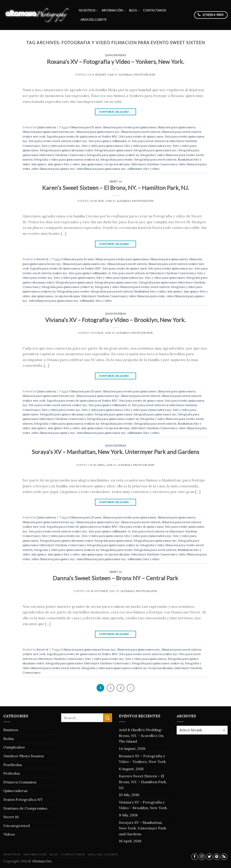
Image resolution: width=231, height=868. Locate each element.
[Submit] (108, 718)
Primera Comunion (20, 782)
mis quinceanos (92, 164)
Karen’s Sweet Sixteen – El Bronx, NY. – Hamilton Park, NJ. (115, 188)
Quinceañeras (115, 55)
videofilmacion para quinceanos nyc (101, 169)
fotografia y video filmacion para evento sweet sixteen (132, 287)
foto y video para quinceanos (165, 278)
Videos (9, 834)
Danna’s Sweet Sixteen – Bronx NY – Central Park (115, 578)
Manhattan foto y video (150, 291)
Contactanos (154, 10)
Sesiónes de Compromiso (25, 808)
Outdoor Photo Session (24, 756)
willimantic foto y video (143, 169)
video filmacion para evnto (147, 296)
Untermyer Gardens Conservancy (154, 164)
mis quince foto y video (64, 164)
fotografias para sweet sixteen (155, 160)
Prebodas (12, 773)
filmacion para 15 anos (86, 127)
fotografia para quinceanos (113, 150)
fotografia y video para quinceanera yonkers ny (67, 160)
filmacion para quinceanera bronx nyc (49, 132)
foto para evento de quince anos (141, 137)
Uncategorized (17, 826)
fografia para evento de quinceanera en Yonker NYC (82, 137)
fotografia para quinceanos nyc (155, 150)
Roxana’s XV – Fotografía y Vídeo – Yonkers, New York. (115, 62)
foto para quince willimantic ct (110, 141)
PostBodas (13, 765)
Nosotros (89, 10)
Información (114, 10)
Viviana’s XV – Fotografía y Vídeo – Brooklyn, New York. (115, 320)
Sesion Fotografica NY (23, 799)
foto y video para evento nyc (61, 146)
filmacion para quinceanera (177, 127)
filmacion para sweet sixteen (141, 132)
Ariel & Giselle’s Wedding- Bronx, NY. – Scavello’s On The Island (141, 736)
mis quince (39, 164)
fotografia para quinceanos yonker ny (113, 155)
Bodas (9, 739)
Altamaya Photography (137, 75)
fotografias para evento (117, 160)
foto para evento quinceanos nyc (171, 268)
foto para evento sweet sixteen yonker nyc (58, 141)
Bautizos (11, 730)
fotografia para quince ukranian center (67, 150)
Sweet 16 (115, 181)
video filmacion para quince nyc (53, 169)
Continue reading (116, 112)
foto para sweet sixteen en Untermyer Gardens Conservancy (154, 273)
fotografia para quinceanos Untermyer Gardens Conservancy (88, 663)
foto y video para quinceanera (102, 146)
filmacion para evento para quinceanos (130, 127)
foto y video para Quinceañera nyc (148, 146)
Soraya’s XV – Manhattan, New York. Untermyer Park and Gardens (115, 452)
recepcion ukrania (117, 164)
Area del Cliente (94, 20)
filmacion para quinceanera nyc (98, 132)
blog (134, 10)
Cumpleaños (14, 747)
